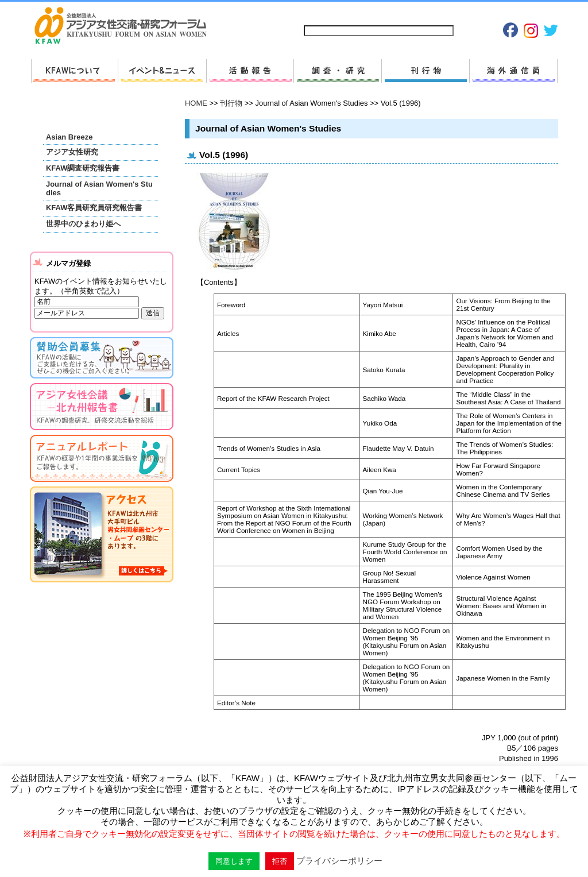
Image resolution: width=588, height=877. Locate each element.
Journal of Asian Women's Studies (99, 188)
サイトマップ (326, 12)
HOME (196, 103)
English (539, 12)
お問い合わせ (378, 12)
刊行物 (425, 71)
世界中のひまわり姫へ (83, 224)
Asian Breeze (69, 137)
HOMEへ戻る (125, 26)
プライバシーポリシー (442, 12)
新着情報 (162, 71)
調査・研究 (337, 71)
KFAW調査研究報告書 (83, 168)
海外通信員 (513, 71)
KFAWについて (74, 71)
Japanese (501, 12)
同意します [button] (234, 861)
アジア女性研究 (72, 152)
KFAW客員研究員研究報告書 (94, 208)
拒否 (280, 861)
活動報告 (250, 71)
